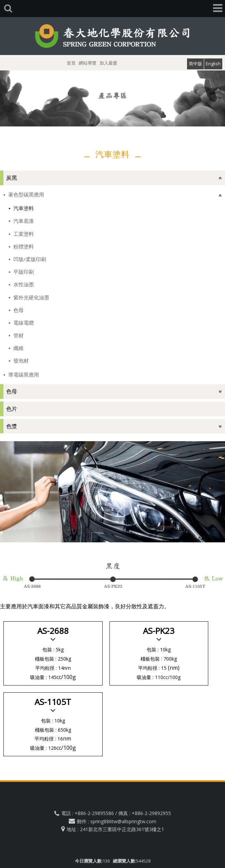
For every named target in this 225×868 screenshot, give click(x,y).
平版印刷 (23, 272)
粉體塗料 (23, 246)
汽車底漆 (23, 221)
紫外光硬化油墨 (31, 297)
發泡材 (20, 361)
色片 (12, 409)
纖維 (18, 348)
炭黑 (12, 178)
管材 (18, 335)
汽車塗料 (23, 208)
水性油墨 (23, 284)
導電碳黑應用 (23, 375)
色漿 (12, 426)
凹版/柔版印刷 (29, 259)
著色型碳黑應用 (25, 194)
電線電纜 (23, 323)
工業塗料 (23, 234)
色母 (18, 310)
